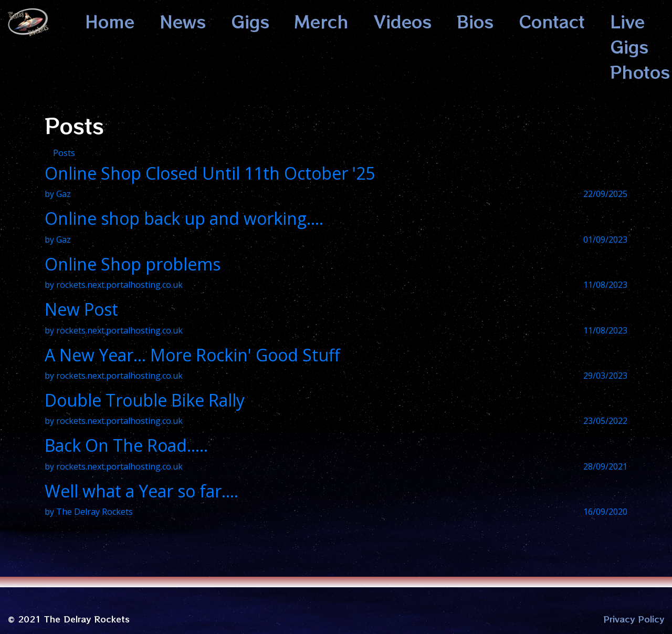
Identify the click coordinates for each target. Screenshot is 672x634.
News (183, 21)
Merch (322, 21)
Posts (64, 153)
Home (110, 21)
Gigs (250, 21)
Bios (475, 21)
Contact (552, 21)
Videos (403, 21)
